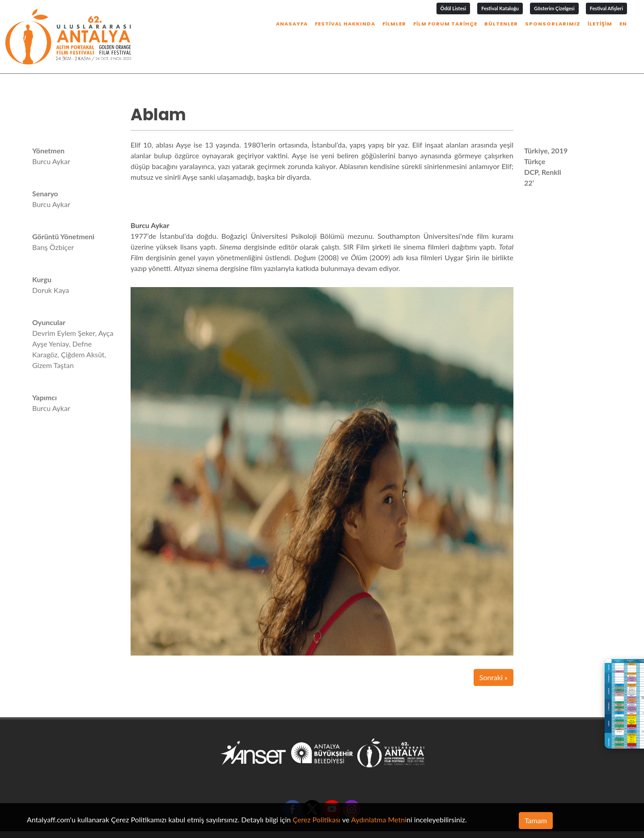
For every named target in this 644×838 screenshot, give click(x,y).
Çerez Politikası (316, 819)
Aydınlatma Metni (379, 819)
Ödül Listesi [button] (453, 8)
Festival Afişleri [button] (606, 8)
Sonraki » (494, 649)
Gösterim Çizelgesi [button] (554, 8)
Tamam (536, 820)
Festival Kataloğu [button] (500, 8)
